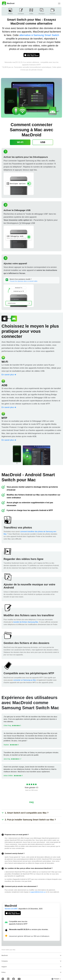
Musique (42, 11)
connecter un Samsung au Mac (25, 680)
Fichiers (53, 11)
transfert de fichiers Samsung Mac (26, 622)
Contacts (21, 11)
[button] (27, 813)
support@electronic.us (38, 892)
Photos (10, 11)
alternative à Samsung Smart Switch (39, 35)
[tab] (20, 142)
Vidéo (31, 11)
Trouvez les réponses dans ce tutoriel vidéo (24, 281)
